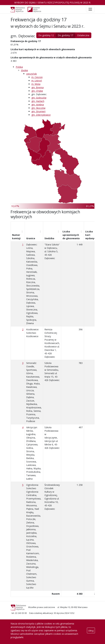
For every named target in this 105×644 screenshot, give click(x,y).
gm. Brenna (38, 87)
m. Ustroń (37, 81)
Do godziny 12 (46, 35)
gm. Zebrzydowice (41, 115)
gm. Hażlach (38, 101)
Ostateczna (83, 35)
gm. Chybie (37, 91)
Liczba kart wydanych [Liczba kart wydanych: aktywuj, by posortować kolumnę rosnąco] (91, 235)
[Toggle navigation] (90, 9)
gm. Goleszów (39, 98)
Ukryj (91, 630)
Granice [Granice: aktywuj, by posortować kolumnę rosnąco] (31, 238)
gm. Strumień (38, 111)
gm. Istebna (38, 105)
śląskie (24, 70)
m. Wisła (36, 84)
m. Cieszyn (37, 77)
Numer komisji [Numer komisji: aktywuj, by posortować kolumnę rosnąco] (16, 237)
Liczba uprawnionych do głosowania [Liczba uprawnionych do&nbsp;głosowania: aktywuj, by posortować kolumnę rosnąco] (71, 235)
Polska (19, 67)
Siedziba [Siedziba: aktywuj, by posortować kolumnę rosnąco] (49, 238)
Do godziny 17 (65, 35)
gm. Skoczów (38, 108)
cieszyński (32, 74)
